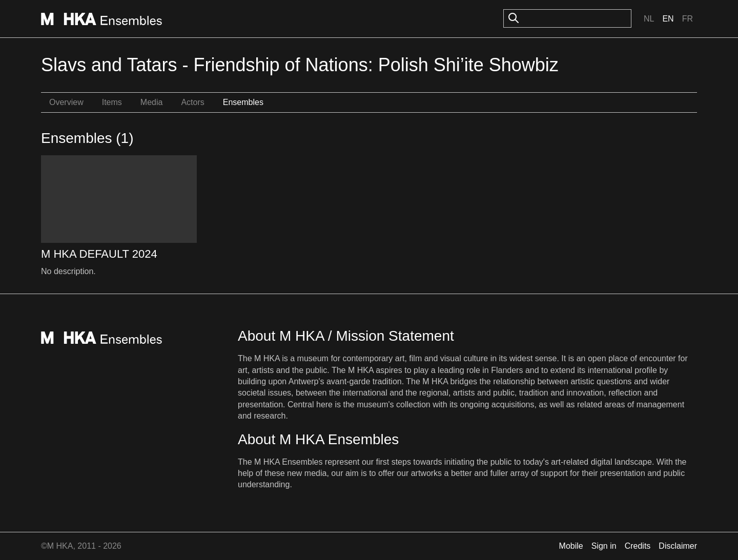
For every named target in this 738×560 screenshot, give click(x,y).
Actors (192, 102)
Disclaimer (678, 546)
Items (112, 102)
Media (152, 102)
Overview (66, 102)
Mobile (571, 546)
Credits (638, 546)
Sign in (604, 546)
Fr (688, 19)
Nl (649, 19)
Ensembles (243, 102)
